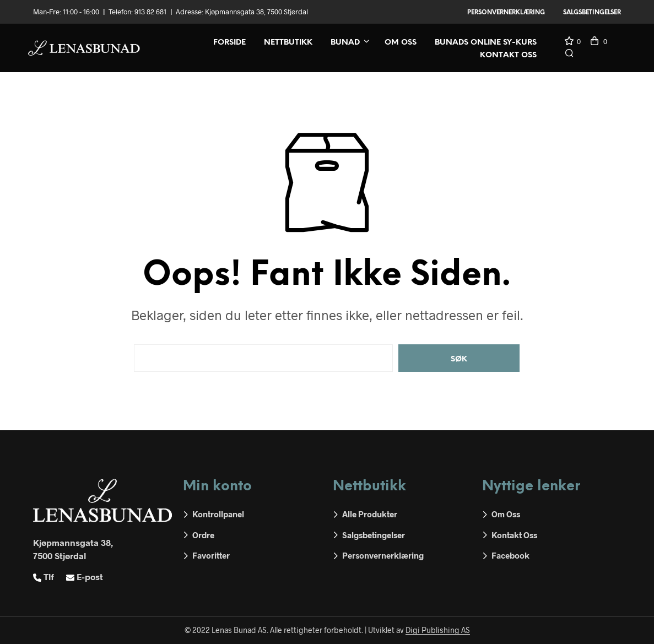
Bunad (345, 43)
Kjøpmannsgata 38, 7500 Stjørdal (256, 12)
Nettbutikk (288, 43)
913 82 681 (150, 12)
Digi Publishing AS (438, 630)
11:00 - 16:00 (81, 12)
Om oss (401, 43)
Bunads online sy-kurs (486, 43)
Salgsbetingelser (592, 13)
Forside (229, 43)
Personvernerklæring (506, 13)
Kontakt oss (508, 55)
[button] (572, 42)
